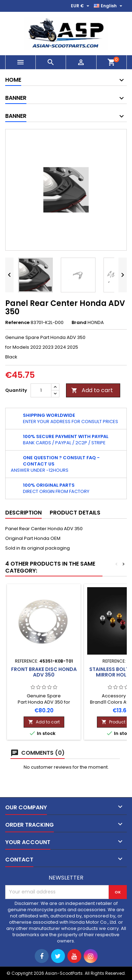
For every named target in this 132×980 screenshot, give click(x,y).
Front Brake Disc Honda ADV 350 (44, 672)
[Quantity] (41, 390)
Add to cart (92, 390)
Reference (17, 323)
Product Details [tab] (75, 513)
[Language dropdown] (109, 6)
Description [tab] (23, 513)
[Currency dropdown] (81, 6)
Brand (79, 323)
